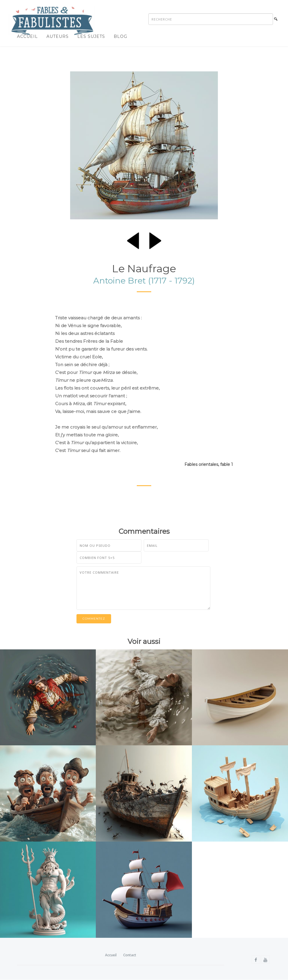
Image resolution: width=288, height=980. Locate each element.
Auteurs (58, 36)
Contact (130, 955)
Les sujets (91, 36)
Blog (120, 36)
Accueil (27, 36)
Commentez (94, 619)
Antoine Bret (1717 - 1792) (144, 280)
